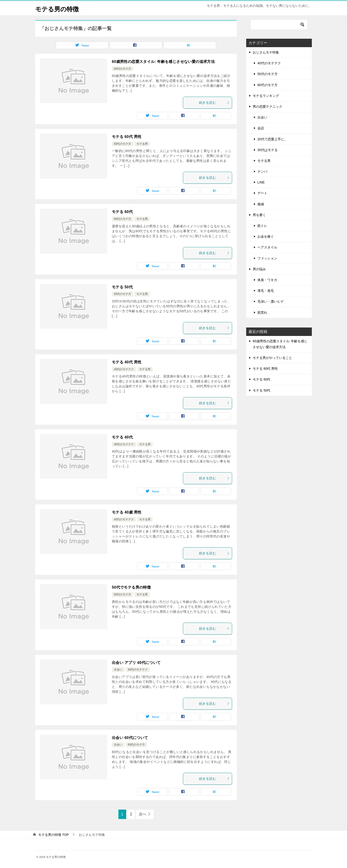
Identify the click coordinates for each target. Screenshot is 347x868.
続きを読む (214, 103)
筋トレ (262, 226)
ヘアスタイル (267, 247)
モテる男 (142, 144)
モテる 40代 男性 (127, 362)
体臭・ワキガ (267, 280)
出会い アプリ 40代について (136, 663)
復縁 (261, 204)
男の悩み (259, 269)
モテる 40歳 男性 (127, 512)
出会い (118, 670)
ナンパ (262, 171)
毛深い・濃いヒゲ (271, 301)
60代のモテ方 (123, 69)
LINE (261, 182)
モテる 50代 (122, 287)
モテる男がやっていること (272, 358)
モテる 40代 (122, 437)
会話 (261, 128)
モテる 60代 (122, 212)
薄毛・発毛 (266, 291)
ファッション (267, 258)
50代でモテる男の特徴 (131, 587)
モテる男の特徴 (60, 8)
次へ (143, 814)
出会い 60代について (130, 738)
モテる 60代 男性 (127, 137)
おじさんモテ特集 (266, 52)
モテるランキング (266, 96)
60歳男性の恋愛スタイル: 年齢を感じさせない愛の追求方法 (163, 62)
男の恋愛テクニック (268, 107)
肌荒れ (262, 312)
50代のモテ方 (123, 294)
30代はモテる (268, 150)
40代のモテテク (124, 369)
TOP (53, 835)
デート (262, 193)
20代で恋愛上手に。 (272, 139)
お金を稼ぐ (266, 236)
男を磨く (259, 215)
